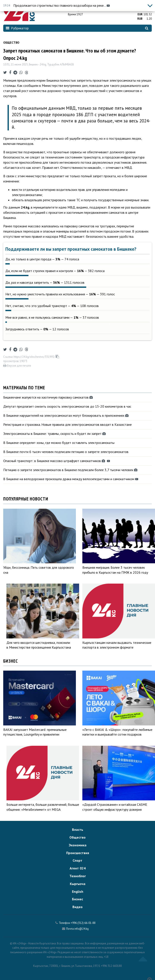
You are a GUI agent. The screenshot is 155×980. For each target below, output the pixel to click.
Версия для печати (17, 366)
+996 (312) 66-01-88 (83, 923)
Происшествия (78, 853)
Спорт (77, 860)
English (78, 891)
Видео (77, 907)
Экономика (78, 845)
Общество (11, 43)
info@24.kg (81, 929)
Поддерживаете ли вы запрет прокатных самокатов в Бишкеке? (71, 249)
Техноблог (78, 876)
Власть (78, 830)
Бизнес (77, 899)
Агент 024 (78, 868)
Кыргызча (78, 884)
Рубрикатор (17, 28)
